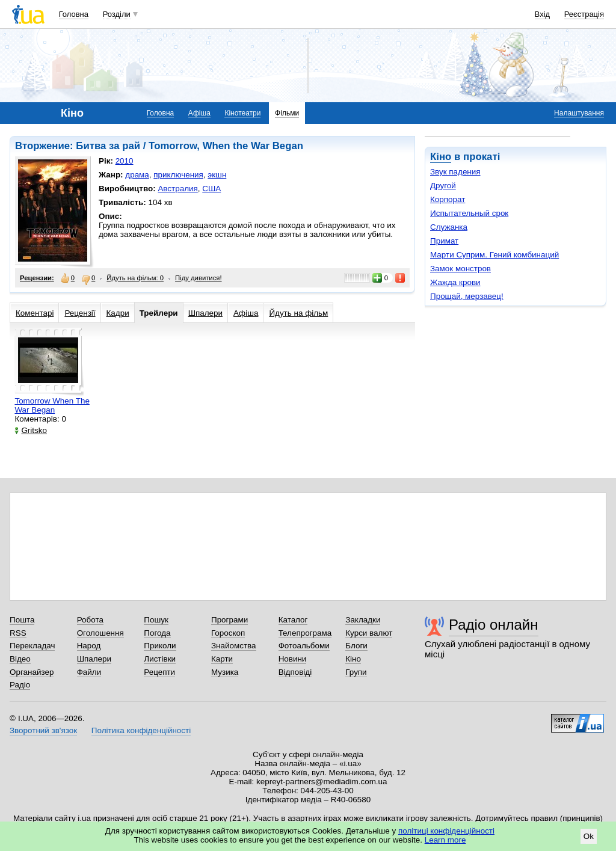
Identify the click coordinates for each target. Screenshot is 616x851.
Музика (225, 672)
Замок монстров (460, 269)
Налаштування (579, 113)
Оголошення (100, 633)
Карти (222, 659)
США (211, 189)
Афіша (199, 113)
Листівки (160, 659)
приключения (178, 175)
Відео (20, 659)
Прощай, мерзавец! (467, 296)
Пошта (22, 620)
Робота (90, 620)
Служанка (449, 227)
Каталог (293, 620)
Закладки (363, 620)
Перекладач (32, 646)
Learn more (445, 840)
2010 (125, 161)
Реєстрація (584, 14)
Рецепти (159, 672)
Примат (444, 241)
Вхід (543, 14)
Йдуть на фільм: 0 (135, 278)
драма (137, 175)
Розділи (117, 14)
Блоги (356, 646)
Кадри (118, 313)
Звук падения (455, 172)
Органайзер (32, 672)
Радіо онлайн (494, 625)
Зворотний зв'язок (43, 730)
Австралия (177, 189)
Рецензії (80, 313)
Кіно (441, 157)
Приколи (160, 646)
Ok (589, 836)
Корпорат (448, 199)
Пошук (156, 620)
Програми (229, 620)
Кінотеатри (242, 113)
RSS (18, 633)
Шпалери (205, 313)
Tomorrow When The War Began (52, 405)
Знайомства (234, 646)
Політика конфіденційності (141, 730)
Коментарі (35, 313)
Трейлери (159, 313)
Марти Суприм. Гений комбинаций (494, 255)
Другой (443, 186)
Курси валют (369, 633)
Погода (157, 633)
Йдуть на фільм (298, 313)
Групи (356, 672)
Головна (74, 14)
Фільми (287, 113)
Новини (293, 659)
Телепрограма (305, 633)
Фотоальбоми (304, 646)
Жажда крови (455, 282)
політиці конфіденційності (446, 831)
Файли (89, 672)
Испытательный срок (469, 213)
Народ (89, 646)
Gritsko (31, 430)
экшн (217, 175)
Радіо (20, 685)
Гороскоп (228, 633)
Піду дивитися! (199, 278)
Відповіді (295, 672)
